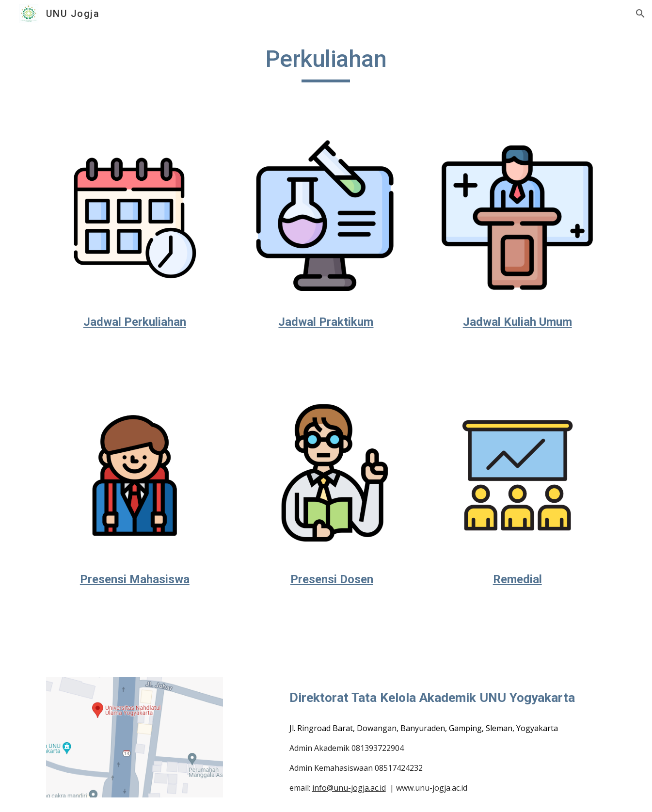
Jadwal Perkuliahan (135, 322)
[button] (640, 14)
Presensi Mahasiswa (135, 579)
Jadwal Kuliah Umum (517, 322)
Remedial (517, 579)
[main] (326, 64)
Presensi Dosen (332, 579)
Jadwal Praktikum (326, 322)
